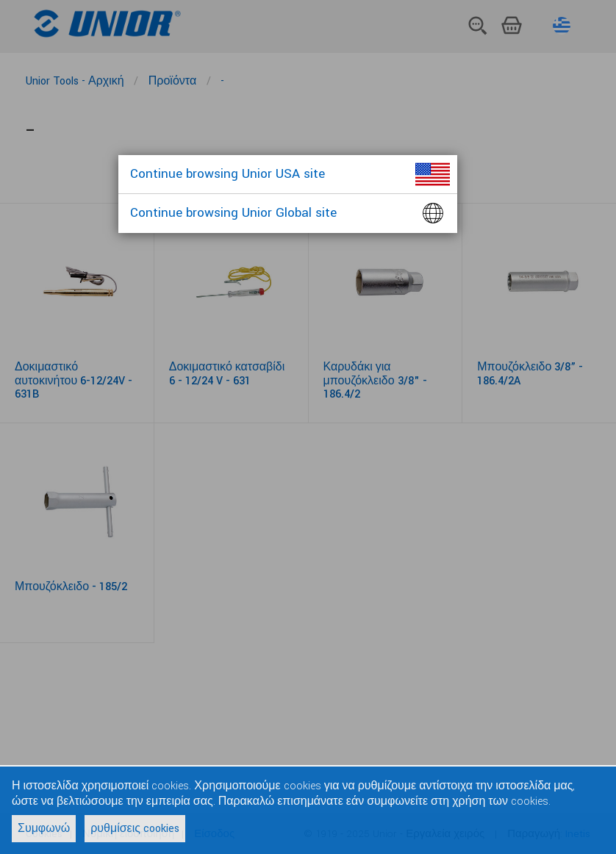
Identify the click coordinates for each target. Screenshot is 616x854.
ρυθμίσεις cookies (135, 829)
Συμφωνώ (44, 829)
